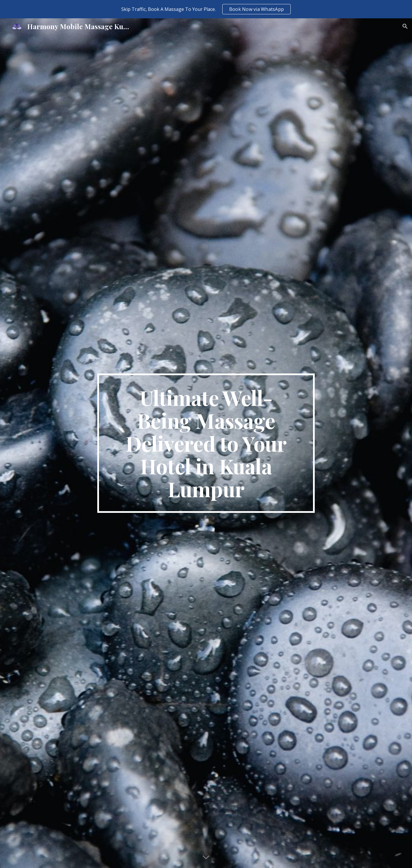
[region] (206, 9)
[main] (206, 443)
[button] (405, 26)
